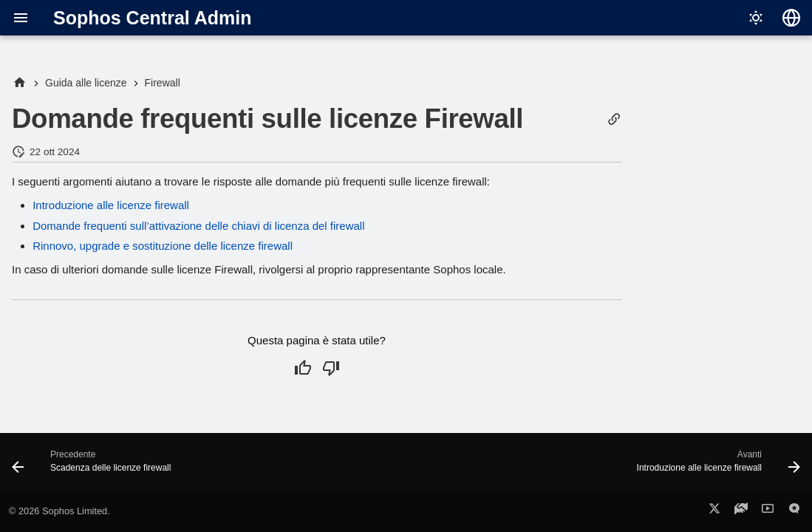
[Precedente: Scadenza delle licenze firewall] (95, 466)
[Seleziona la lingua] (791, 18)
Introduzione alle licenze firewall (111, 205)
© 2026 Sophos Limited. (59, 511)
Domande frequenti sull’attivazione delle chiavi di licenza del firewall (198, 226)
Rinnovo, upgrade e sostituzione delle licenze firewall (163, 246)
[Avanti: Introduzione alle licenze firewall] (715, 466)
